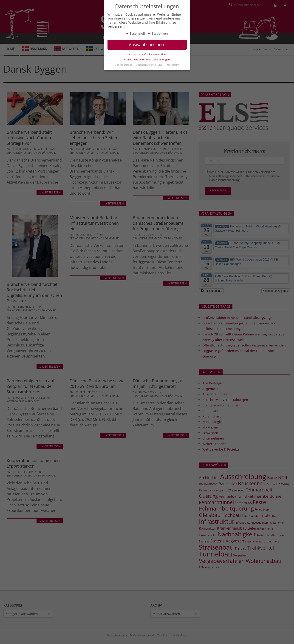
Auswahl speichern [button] (147, 48)
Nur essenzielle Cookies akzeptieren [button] (147, 58)
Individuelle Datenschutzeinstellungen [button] (147, 63)
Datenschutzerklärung (149, 68)
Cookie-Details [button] (124, 68)
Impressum (172, 68)
